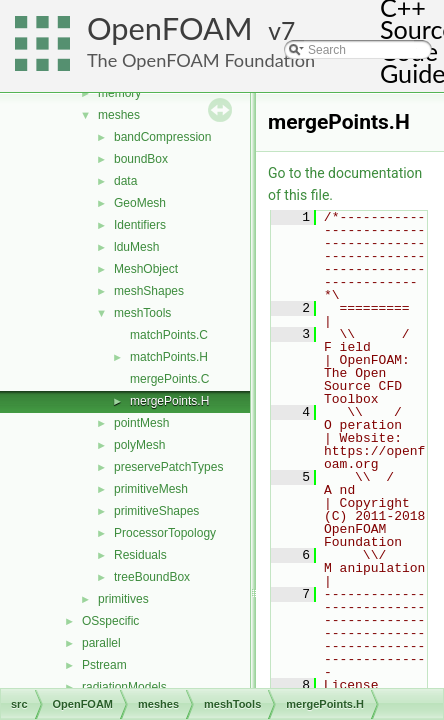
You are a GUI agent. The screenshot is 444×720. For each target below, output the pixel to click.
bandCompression (162, 137)
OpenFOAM (170, 28)
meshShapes (149, 291)
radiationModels (124, 687)
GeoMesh (140, 203)
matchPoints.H (169, 357)
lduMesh (136, 247)
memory (119, 93)
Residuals (140, 555)
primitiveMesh (151, 489)
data (125, 181)
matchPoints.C (169, 335)
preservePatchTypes (168, 467)
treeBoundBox (152, 577)
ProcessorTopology (165, 533)
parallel (101, 643)
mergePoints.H (169, 401)
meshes (119, 115)
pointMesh (141, 423)
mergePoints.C (169, 379)
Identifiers (140, 225)
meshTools (142, 313)
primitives (123, 599)
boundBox (141, 159)
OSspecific (110, 621)
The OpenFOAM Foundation (201, 60)
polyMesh (139, 445)
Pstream (104, 665)
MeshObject (146, 269)
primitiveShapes (156, 511)
